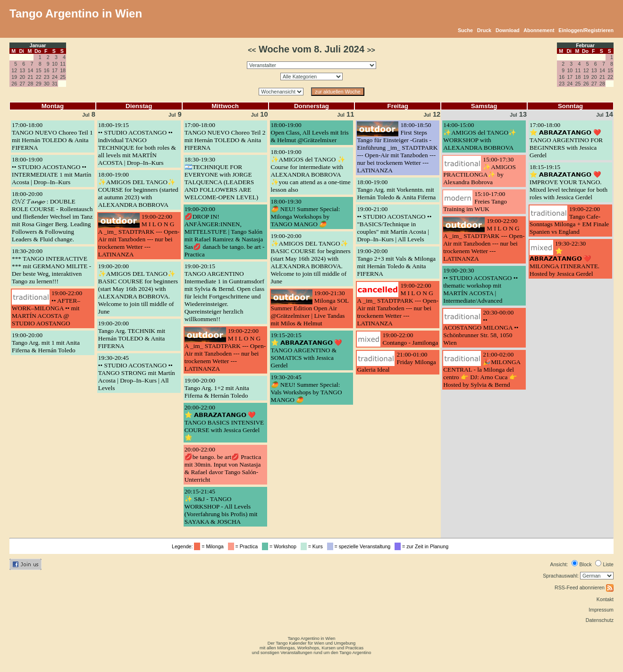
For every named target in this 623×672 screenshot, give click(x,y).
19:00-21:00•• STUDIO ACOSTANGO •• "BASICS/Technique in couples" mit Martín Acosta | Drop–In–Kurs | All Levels (394, 224)
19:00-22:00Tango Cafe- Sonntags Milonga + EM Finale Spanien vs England (569, 220)
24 (55, 77)
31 (55, 84)
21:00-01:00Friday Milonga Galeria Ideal (396, 362)
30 (47, 84)
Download (508, 30)
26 (14, 84)
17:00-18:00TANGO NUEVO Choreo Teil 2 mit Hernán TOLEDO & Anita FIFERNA (225, 136)
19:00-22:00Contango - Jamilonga (410, 339)
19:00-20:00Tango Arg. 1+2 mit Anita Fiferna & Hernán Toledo (217, 388)
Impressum (601, 610)
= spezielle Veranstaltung (360, 546)
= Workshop (281, 546)
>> (371, 50)
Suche (465, 30)
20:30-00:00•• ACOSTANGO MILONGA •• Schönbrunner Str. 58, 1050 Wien (481, 327)
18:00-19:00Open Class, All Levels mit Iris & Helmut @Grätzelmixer (310, 132)
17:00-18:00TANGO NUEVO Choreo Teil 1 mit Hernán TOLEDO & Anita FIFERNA (52, 136)
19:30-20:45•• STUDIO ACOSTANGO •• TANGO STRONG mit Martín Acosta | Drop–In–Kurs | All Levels (137, 373)
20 (22, 77)
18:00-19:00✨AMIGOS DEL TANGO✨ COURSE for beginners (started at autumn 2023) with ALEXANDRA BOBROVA (138, 190)
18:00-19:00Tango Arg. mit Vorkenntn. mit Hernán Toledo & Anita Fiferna (396, 190)
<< (252, 50)
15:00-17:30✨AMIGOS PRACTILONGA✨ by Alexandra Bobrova (480, 171)
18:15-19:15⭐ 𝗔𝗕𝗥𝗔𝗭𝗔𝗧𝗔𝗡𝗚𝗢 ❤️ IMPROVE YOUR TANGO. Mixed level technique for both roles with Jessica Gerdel (568, 182)
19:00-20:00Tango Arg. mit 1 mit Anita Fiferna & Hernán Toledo (46, 343)
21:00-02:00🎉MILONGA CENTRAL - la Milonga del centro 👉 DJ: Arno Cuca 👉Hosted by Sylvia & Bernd (482, 370)
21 (31, 77)
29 (39, 84)
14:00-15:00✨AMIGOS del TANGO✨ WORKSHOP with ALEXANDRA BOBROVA (480, 136)
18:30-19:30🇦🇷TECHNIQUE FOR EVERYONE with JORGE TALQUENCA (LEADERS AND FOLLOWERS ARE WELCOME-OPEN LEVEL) (222, 178)
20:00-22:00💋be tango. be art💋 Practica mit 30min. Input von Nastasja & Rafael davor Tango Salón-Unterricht (223, 464)
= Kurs (313, 546)
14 (31, 70)
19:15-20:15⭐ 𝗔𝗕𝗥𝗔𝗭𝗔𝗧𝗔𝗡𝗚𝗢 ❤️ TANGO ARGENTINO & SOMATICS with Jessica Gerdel (307, 350)
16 (47, 70)
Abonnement (539, 30)
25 (63, 77)
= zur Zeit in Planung (423, 546)
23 (47, 77)
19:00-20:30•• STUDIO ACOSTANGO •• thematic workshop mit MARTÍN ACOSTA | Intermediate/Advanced (480, 285)
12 (14, 70)
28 (31, 84)
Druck (484, 30)
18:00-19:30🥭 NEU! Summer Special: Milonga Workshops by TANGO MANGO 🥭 (306, 213)
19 (14, 77)
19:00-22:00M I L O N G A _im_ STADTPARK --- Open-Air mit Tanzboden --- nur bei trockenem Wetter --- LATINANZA (139, 235)
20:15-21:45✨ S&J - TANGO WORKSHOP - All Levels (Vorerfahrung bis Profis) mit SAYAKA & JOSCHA (221, 506)
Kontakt (605, 599)
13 (22, 70)
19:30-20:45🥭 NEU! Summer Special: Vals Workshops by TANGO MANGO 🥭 (307, 388)
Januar (38, 45)
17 (55, 70)
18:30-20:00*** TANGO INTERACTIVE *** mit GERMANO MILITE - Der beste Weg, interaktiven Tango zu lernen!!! (51, 266)
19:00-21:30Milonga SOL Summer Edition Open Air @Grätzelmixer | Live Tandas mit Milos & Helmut (310, 308)
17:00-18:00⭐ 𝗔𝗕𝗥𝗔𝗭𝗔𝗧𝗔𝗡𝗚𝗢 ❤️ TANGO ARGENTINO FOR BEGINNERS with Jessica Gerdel (566, 140)
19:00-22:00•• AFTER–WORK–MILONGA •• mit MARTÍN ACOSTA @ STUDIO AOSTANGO (47, 308)
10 (55, 64)
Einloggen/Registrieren (586, 30)
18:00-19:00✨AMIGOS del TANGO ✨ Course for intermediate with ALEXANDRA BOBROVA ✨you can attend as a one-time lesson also (311, 171)
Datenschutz (600, 620)
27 (22, 84)
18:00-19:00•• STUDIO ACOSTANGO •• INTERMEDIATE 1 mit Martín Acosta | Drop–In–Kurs (51, 171)
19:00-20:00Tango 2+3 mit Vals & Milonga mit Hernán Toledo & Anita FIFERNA (396, 262)
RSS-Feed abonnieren (584, 587)
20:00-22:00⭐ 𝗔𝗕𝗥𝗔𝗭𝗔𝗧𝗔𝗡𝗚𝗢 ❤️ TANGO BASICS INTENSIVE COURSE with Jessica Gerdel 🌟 (224, 422)
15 (39, 70)
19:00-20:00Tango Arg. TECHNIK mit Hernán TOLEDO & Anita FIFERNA (132, 335)
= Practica (244, 546)
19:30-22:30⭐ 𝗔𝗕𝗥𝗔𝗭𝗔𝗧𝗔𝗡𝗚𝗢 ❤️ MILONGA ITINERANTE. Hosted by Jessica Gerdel (564, 259)
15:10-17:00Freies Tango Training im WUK (475, 201)
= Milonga (210, 546)
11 (63, 64)
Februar (585, 45)
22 (39, 77)
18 (63, 70)
